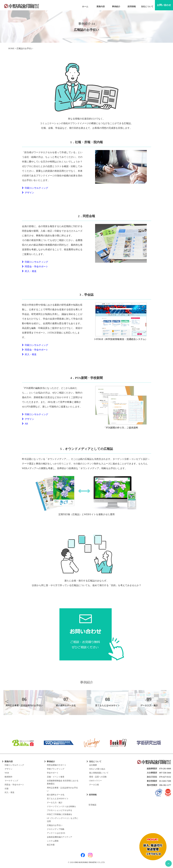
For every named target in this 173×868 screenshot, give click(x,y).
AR (25, 424)
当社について (147, 7)
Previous (7, 701)
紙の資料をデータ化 (56, 795)
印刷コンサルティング (35, 188)
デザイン (28, 193)
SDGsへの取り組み (97, 769)
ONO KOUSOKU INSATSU (86, 862)
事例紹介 (116, 7)
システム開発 (53, 841)
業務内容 (101, 7)
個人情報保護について (99, 773)
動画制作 (9, 777)
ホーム (85, 7)
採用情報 (132, 7)
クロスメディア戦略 (56, 829)
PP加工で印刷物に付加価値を (60, 814)
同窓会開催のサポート (57, 765)
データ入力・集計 (55, 803)
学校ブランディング (56, 769)
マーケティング (11, 781)
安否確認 (91, 805)
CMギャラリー (95, 781)
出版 (7, 789)
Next (166, 701)
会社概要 (93, 765)
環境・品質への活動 (98, 777)
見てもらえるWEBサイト (58, 799)
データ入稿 (94, 785)
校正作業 (51, 845)
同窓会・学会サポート (35, 267)
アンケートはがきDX (56, 833)
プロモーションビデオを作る (59, 810)
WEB (7, 773)
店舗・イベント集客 (56, 777)
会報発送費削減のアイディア (59, 837)
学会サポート (53, 773)
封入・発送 (29, 271)
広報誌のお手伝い (55, 825)
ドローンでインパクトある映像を (61, 806)
